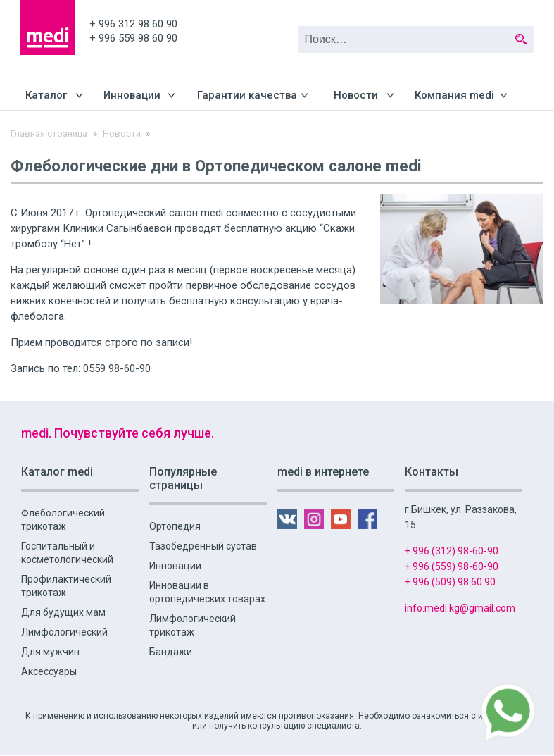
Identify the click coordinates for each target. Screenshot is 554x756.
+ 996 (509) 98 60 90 (450, 582)
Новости (356, 95)
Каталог (46, 95)
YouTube (498, 10)
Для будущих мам (63, 612)
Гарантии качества (247, 95)
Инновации (132, 95)
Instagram (472, 10)
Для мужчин (50, 652)
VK (446, 10)
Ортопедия (175, 526)
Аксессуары (49, 671)
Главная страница (49, 134)
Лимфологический (64, 632)
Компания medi (454, 95)
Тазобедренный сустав (203, 546)
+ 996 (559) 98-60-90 (452, 566)
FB (524, 10)
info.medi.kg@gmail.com (460, 608)
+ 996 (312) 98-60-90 (452, 551)
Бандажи (171, 652)
